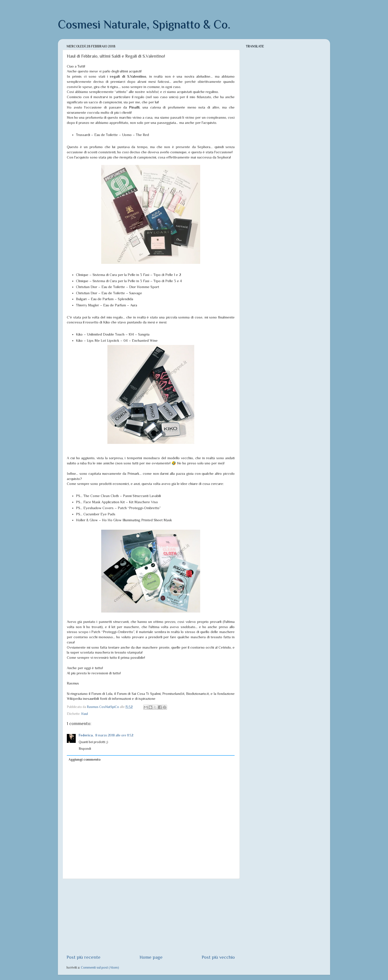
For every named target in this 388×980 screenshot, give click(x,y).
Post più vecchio (218, 957)
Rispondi (85, 749)
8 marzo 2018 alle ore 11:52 (114, 735)
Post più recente (84, 957)
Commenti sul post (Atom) (100, 968)
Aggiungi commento (85, 760)
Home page (151, 957)
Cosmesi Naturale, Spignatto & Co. (144, 24)
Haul (85, 714)
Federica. (86, 735)
